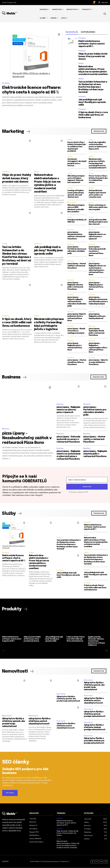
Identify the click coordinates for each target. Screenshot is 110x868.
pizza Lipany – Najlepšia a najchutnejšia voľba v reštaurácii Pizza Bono (98, 348)
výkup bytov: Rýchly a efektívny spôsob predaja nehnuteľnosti (95, 714)
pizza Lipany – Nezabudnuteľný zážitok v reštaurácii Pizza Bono (27, 438)
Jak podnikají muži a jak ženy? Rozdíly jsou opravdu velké (92, 102)
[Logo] (10, 14)
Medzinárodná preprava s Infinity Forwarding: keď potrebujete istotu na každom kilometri (97, 164)
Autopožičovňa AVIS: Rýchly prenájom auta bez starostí (98, 222)
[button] (105, 14)
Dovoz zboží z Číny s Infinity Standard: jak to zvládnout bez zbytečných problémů (77, 147)
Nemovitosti (7, 716)
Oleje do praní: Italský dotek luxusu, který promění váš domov (93, 56)
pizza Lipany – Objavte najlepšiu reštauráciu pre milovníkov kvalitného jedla (77, 302)
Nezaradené (72, 203)
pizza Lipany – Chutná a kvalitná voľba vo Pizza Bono (77, 362)
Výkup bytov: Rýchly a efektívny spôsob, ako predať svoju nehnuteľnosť (68, 699)
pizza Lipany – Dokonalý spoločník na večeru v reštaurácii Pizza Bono (97, 251)
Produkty (6, 83)
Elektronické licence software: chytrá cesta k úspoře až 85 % (92, 44)
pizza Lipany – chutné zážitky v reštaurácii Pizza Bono (77, 266)
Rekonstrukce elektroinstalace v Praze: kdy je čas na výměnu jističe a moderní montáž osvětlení (96, 542)
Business (71, 230)
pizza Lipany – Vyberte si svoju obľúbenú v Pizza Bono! (98, 362)
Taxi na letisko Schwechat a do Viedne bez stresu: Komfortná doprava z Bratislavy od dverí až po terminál (93, 87)
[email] (87, 480)
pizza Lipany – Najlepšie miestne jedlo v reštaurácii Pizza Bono (95, 454)
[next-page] (106, 651)
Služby (81, 63)
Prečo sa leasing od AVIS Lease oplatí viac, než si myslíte (98, 207)
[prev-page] (4, 651)
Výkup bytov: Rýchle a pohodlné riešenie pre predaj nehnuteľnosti (94, 741)
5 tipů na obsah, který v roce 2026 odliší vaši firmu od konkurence (93, 115)
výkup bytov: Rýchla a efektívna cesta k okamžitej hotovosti (39, 721)
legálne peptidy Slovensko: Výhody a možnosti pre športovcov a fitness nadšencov (96, 641)
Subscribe (87, 487)
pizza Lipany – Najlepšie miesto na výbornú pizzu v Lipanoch (68, 410)
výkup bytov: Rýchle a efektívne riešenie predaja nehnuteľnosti (95, 727)
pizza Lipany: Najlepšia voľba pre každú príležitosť (97, 316)
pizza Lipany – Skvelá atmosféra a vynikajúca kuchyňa (76, 331)
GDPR (86, 492)
